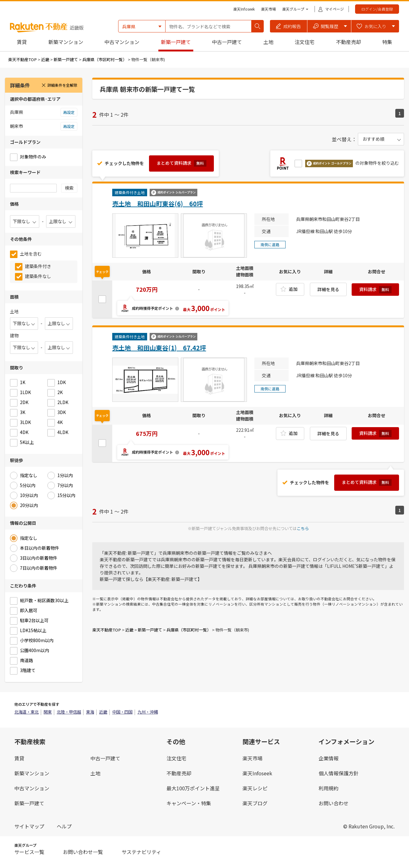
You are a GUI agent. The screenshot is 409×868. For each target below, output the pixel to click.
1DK (62, 382)
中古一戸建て (227, 42)
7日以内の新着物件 (39, 568)
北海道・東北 (26, 712)
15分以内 (66, 495)
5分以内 (28, 485)
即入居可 (29, 610)
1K (23, 382)
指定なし (29, 475)
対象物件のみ (33, 157)
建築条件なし (38, 276)
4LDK (63, 432)
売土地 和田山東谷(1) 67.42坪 (159, 348)
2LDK (63, 402)
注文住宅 (305, 42)
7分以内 (65, 485)
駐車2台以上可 (34, 620)
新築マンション (66, 42)
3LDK (25, 422)
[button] (289, 26)
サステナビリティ (141, 852)
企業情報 (329, 758)
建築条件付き (38, 266)
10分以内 (29, 495)
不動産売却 (349, 42)
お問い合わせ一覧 (83, 852)
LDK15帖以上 (33, 630)
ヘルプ (64, 826)
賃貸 (22, 42)
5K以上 (27, 442)
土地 (268, 42)
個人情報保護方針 (339, 773)
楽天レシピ (255, 788)
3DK (62, 412)
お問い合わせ (334, 803)
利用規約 (329, 788)
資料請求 (375, 290)
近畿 (45, 59)
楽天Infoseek (244, 9)
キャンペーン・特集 (189, 803)
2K (60, 392)
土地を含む (31, 254)
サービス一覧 (29, 852)
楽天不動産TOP (22, 59)
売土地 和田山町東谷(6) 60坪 (158, 204)
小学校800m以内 (37, 640)
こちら (303, 528)
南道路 (26, 660)
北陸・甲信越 (69, 712)
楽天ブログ (255, 803)
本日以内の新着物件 (40, 548)
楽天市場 (268, 9)
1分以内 (65, 475)
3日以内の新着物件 (39, 558)
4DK (24, 432)
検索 (69, 188)
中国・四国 (122, 712)
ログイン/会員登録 (377, 9)
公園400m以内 (35, 650)
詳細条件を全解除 (59, 85)
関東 (48, 712)
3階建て (28, 670)
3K (23, 412)
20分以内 (29, 505)
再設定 (69, 112)
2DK (24, 402)
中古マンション (122, 42)
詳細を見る (328, 289)
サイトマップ (29, 826)
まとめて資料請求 (181, 163)
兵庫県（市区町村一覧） (105, 59)
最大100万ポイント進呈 (193, 788)
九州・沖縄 (148, 712)
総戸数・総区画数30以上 (44, 600)
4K (60, 422)
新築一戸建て (176, 42)
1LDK (25, 392)
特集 (387, 42)
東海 (90, 712)
